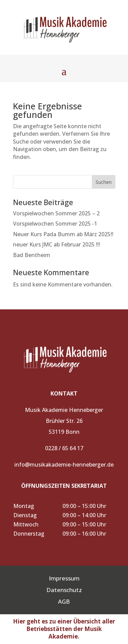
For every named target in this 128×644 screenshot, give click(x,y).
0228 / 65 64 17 (64, 448)
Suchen (104, 182)
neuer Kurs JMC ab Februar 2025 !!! (56, 244)
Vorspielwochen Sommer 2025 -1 (55, 224)
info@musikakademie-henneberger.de (64, 465)
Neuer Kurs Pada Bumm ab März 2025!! (63, 234)
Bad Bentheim (32, 255)
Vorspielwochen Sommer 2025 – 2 (56, 213)
